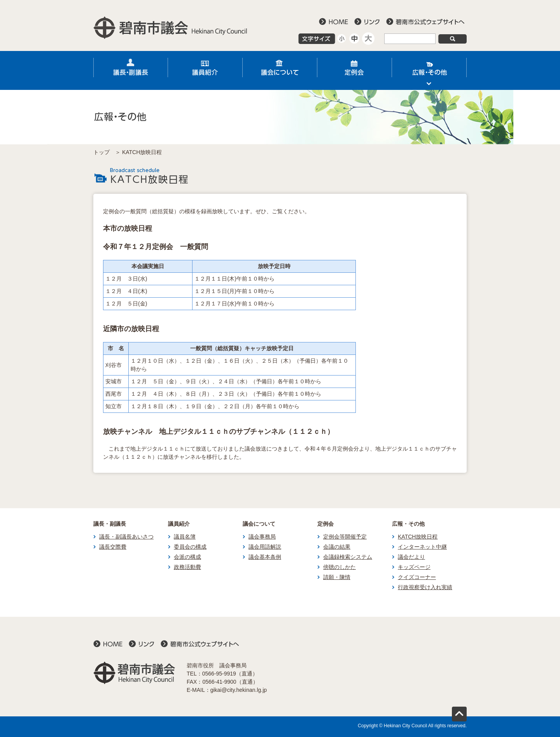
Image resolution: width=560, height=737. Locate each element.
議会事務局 (262, 537)
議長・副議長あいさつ (126, 537)
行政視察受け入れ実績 (425, 587)
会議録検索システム (348, 557)
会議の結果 (337, 547)
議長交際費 (113, 547)
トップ (101, 152)
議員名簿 (185, 537)
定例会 (355, 70)
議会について (280, 70)
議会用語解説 (265, 547)
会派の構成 (187, 557)
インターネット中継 (422, 547)
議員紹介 (205, 70)
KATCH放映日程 (418, 537)
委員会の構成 (190, 547)
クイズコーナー (417, 577)
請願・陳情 (337, 577)
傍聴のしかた (339, 567)
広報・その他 (429, 70)
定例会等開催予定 (345, 537)
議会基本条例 (265, 557)
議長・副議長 (131, 70)
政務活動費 (187, 567)
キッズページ (414, 567)
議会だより (411, 557)
